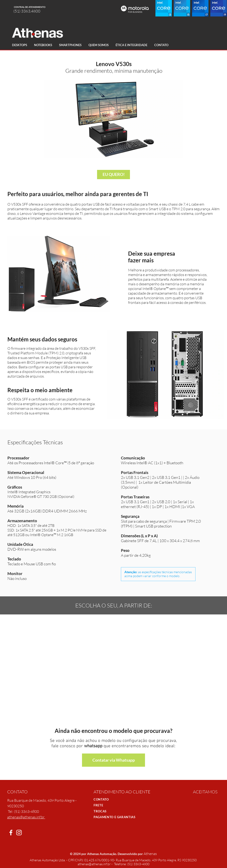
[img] (199, 800)
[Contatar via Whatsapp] (113, 760)
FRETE (98, 805)
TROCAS (100, 811)
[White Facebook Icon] (11, 833)
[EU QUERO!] (113, 175)
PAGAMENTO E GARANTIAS (115, 817)
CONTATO (101, 799)
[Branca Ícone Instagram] (19, 833)
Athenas (150, 854)
